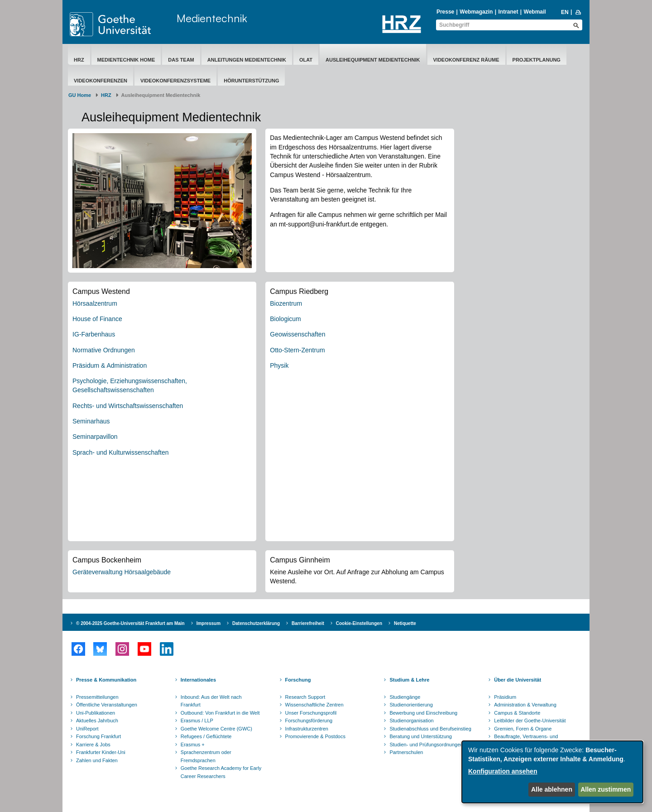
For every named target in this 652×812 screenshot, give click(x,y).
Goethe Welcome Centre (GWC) (216, 729)
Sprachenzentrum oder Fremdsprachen (206, 756)
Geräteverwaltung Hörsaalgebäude (122, 572)
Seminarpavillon (95, 437)
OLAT (306, 60)
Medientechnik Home (126, 60)
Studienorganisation (411, 721)
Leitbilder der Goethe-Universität (530, 721)
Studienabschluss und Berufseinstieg (430, 729)
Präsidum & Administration (110, 365)
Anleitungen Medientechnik (247, 60)
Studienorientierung (411, 705)
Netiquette (405, 623)
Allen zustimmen (606, 789)
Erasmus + (193, 745)
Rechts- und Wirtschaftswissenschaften (128, 406)
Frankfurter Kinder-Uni (101, 752)
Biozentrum (286, 303)
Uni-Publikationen (96, 713)
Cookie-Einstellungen (359, 623)
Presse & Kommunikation (106, 680)
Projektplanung (537, 60)
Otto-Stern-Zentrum (297, 350)
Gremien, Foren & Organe (523, 729)
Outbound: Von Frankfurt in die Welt (220, 713)
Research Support (305, 697)
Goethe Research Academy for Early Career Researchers (221, 772)
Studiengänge (405, 697)
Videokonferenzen (101, 81)
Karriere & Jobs (93, 745)
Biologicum (285, 319)
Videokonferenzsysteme (175, 81)
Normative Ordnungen (104, 350)
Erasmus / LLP (197, 721)
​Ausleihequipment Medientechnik (373, 60)
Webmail (535, 12)
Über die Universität (518, 680)
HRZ (79, 60)
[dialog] (552, 772)
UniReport (87, 729)
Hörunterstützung (251, 81)
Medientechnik (212, 18)
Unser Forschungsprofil (311, 713)
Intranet (508, 12)
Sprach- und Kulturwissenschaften (120, 452)
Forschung (298, 680)
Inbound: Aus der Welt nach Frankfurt (211, 701)
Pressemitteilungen (97, 697)
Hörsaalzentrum (95, 303)
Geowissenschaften (297, 334)
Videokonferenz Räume (466, 60)
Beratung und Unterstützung (421, 736)
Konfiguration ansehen (503, 771)
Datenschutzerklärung (256, 623)
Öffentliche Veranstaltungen (107, 705)
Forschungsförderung (309, 721)
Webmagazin (476, 12)
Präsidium (505, 697)
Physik (279, 365)
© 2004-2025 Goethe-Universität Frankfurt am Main (130, 623)
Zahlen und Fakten (97, 760)
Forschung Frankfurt (98, 736)
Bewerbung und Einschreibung (423, 713)
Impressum (209, 623)
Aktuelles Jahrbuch (97, 721)
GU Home (80, 95)
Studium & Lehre (409, 680)
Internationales (198, 680)
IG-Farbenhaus (94, 334)
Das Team (181, 60)
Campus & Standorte (517, 713)
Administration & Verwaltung (525, 705)
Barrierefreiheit (308, 623)
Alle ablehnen (552, 789)
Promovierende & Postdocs (315, 736)
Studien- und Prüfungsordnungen (426, 745)
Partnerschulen (406, 752)
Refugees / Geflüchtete (206, 736)
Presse (445, 12)
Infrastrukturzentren (307, 729)
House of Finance (97, 319)
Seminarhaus (91, 421)
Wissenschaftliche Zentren (314, 705)
